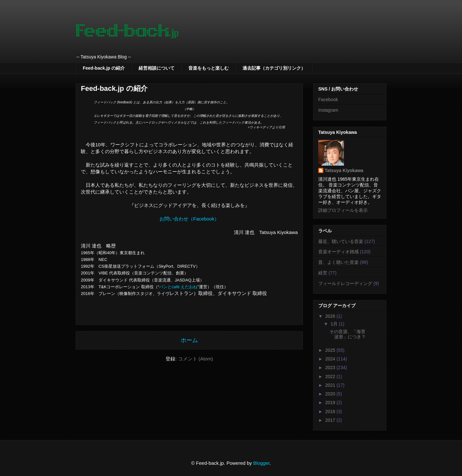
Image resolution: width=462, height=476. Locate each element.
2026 (331, 316)
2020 (331, 394)
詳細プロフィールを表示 (343, 210)
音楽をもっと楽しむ (209, 68)
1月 (335, 324)
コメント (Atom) (196, 359)
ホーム (189, 340)
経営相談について (157, 68)
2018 (331, 411)
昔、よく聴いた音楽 (338, 262)
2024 (331, 359)
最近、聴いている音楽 (341, 241)
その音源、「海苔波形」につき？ (348, 334)
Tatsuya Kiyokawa (344, 170)
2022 (331, 376)
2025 (331, 350)
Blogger (261, 463)
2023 (331, 368)
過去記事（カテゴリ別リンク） (274, 68)
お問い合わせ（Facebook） (189, 219)
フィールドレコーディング (345, 283)
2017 (331, 420)
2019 (331, 402)
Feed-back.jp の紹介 (104, 68)
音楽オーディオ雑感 (338, 252)
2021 (331, 385)
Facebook (328, 100)
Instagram (328, 110)
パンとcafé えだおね (178, 287)
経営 (323, 273)
